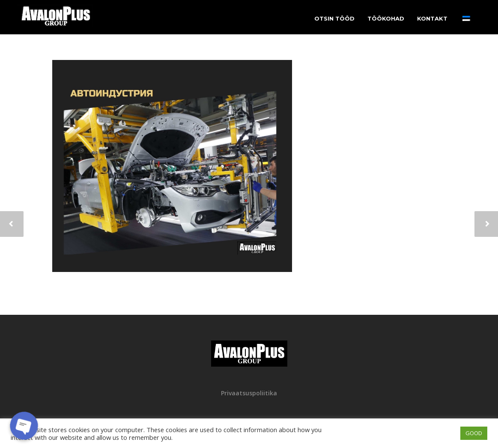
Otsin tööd (334, 18)
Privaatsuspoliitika (249, 393)
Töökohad (386, 18)
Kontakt (432, 18)
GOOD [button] (474, 433)
